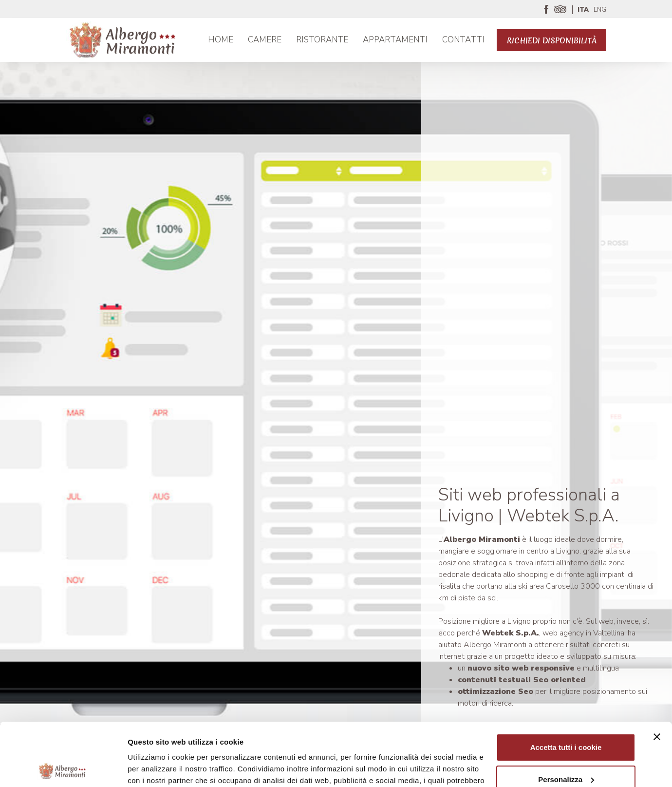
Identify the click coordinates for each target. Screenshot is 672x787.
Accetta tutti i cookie (566, 684)
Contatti (463, 40)
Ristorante (322, 40)
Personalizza (566, 716)
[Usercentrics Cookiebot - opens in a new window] (63, 768)
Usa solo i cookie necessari (566, 748)
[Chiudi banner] (657, 674)
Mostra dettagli (154, 768)
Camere (265, 40)
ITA (583, 10)
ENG (600, 10)
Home (221, 40)
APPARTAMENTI (395, 40)
